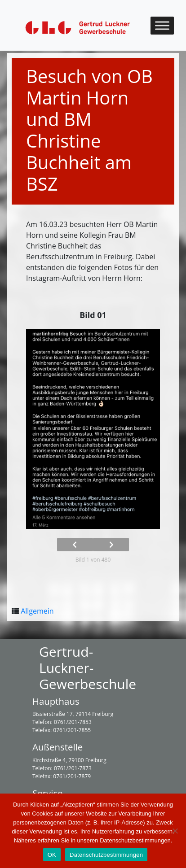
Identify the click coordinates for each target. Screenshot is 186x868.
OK (52, 855)
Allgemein (37, 611)
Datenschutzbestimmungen (106, 855)
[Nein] (175, 831)
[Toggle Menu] (162, 25)
